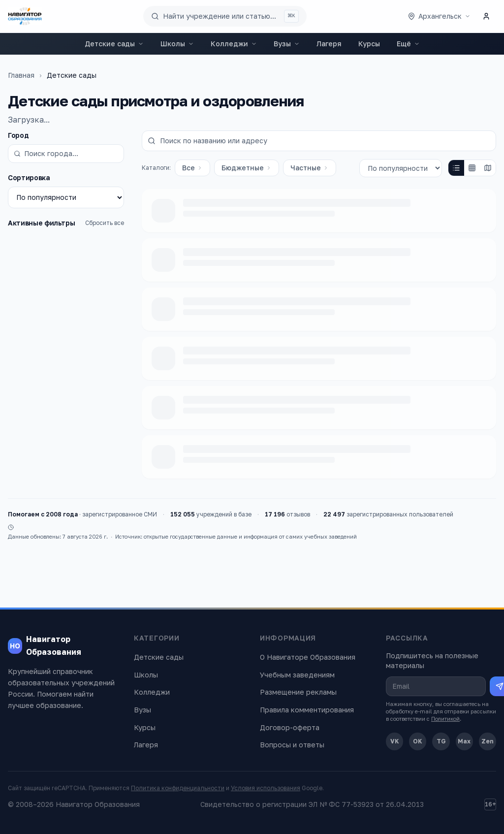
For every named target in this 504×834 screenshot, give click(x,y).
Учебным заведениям (297, 675)
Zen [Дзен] (488, 741)
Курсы (369, 44)
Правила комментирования (307, 710)
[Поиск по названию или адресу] (319, 141)
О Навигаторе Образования (308, 657)
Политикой (445, 719)
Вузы (287, 44)
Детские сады (114, 44)
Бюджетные (247, 168)
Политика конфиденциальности (178, 788)
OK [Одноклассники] (418, 741)
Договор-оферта (290, 727)
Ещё (408, 44)
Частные (310, 168)
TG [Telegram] (441, 741)
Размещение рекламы (298, 692)
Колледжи (234, 44)
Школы (177, 44)
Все (192, 168)
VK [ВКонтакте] (395, 741)
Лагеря (329, 44)
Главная (21, 75)
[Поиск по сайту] (225, 16)
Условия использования (266, 788)
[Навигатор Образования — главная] (25, 16)
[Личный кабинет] (486, 16)
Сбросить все (105, 223)
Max (464, 741)
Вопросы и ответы (292, 745)
